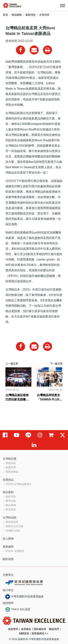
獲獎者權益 (12, 472)
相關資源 (24, 633)
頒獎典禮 (11, 467)
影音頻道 (11, 509)
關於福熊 (8, 559)
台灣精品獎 (10, 459)
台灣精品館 (10, 517)
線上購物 (8, 538)
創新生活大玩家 (15, 526)
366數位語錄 (13, 530)
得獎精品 (8, 480)
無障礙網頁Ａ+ (40, 633)
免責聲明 (13, 629)
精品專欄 (11, 505)
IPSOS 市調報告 (15, 551)
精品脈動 (17, 15)
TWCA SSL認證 (18, 609)
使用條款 (26, 629)
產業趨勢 (8, 547)
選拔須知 (11, 463)
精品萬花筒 (12, 522)
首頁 (5, 15)
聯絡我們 (54, 629)
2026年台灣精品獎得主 (19, 484)
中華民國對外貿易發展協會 (24, 597)
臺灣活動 (11, 501)
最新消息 (30, 15)
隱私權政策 (40, 629)
